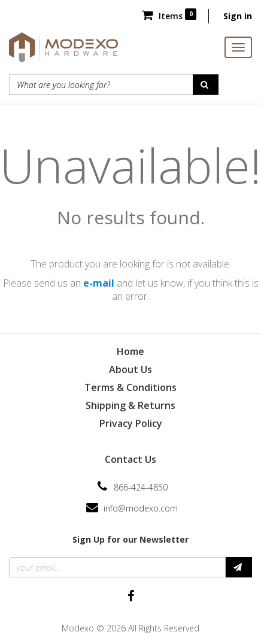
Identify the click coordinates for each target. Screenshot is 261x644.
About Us (130, 369)
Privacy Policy (131, 423)
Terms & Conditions (130, 387)
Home (130, 351)
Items (169, 16)
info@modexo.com (141, 508)
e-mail (99, 283)
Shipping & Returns (130, 405)
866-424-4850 (141, 487)
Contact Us (130, 459)
